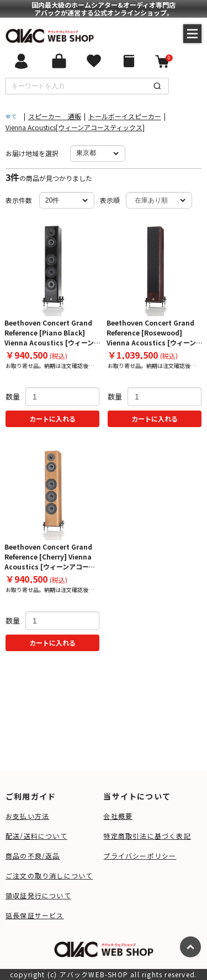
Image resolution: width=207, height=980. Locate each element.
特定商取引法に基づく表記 (147, 836)
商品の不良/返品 (33, 856)
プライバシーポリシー (140, 856)
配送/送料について (36, 836)
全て (11, 116)
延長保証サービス (35, 915)
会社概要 (118, 816)
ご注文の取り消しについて (49, 875)
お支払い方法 (27, 816)
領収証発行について (38, 895)
